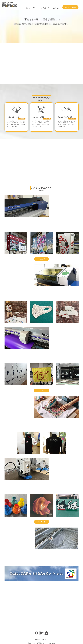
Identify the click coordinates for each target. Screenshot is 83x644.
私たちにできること (32, 8)
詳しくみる (42, 259)
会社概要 (56, 8)
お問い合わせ (70, 7)
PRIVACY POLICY (41, 639)
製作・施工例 (45, 8)
